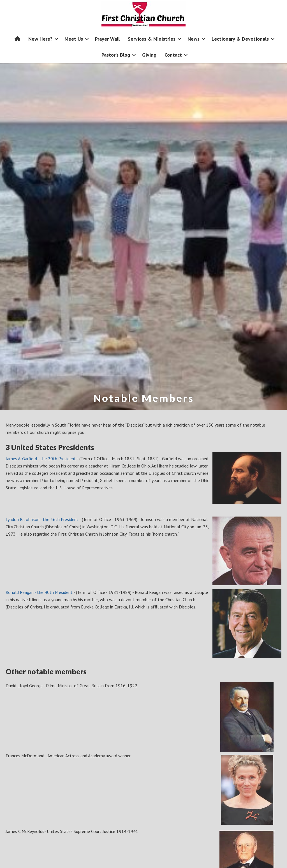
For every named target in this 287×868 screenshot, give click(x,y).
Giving (149, 55)
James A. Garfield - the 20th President (41, 459)
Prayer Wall (107, 39)
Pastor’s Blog (116, 55)
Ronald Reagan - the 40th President (39, 592)
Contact (173, 55)
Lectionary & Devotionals (240, 39)
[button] (56, 39)
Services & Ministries (152, 39)
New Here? (40, 39)
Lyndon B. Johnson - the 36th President (42, 519)
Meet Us (74, 39)
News (194, 39)
